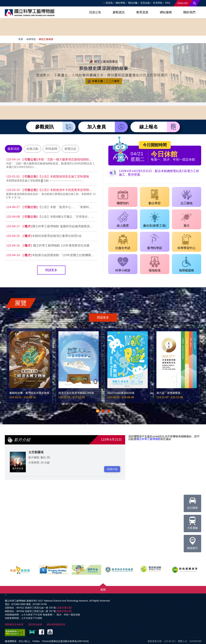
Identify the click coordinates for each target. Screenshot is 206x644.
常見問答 (158, 3)
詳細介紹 (112, 469)
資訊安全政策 (35, 624)
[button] (98, 411)
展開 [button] (103, 590)
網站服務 (166, 12)
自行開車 (193, 502)
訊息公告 (95, 12)
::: (104, 3)
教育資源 (142, 12)
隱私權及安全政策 (14, 624)
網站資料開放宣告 (56, 624)
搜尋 (195, 3)
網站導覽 (120, 3)
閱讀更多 (51, 270)
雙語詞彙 (133, 3)
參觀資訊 (119, 12)
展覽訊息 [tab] (70, 149)
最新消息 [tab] (13, 149)
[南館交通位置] (64, 611)
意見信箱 (145, 3)
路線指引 (193, 542)
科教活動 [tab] (32, 149)
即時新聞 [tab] (51, 149)
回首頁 (109, 3)
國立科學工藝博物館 (148, 439)
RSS (168, 3)
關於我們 (189, 12)
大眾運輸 (193, 522)
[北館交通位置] (64, 608)
